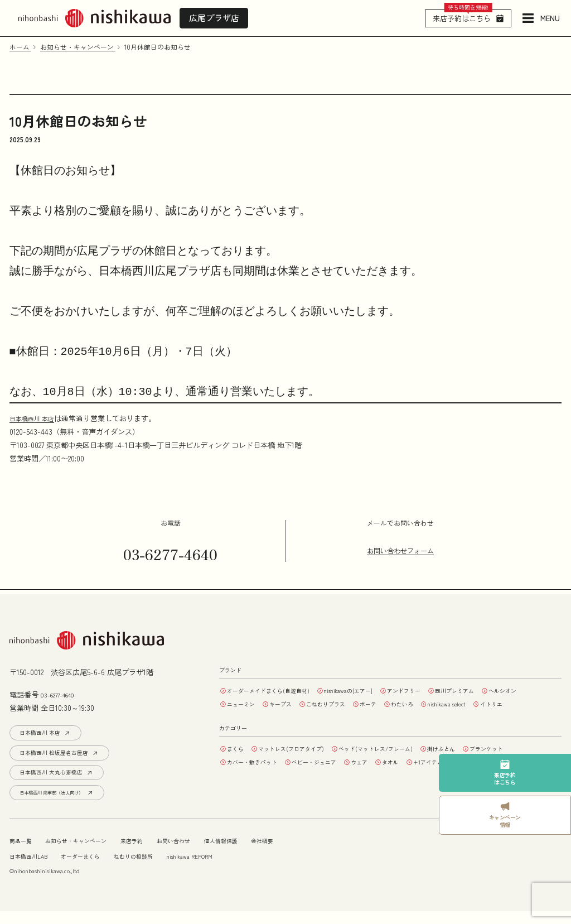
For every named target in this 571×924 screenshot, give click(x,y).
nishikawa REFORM (218, 869)
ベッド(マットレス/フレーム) (403, 762)
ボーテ (443, 704)
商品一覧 (23, 853)
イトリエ (304, 717)
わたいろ (483, 704)
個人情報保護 (252, 853)
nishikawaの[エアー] (373, 690)
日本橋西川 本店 (36, 418)
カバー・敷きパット (259, 775)
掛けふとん (480, 762)
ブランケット (533, 762)
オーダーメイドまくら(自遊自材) (278, 690)
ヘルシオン (245, 704)
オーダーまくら (93, 869)
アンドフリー (438, 690)
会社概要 (299, 853)
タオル (420, 775)
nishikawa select (252, 717)
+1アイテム (464, 775)
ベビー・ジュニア (332, 775)
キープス (341, 704)
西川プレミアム (498, 690)
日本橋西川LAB (33, 869)
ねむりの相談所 (153, 869)
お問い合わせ (198, 853)
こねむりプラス (394, 704)
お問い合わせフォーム (400, 551)
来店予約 (151, 853)
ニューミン (295, 704)
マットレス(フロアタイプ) (304, 762)
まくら (239, 762)
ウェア (384, 775)
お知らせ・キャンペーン (86, 853)
